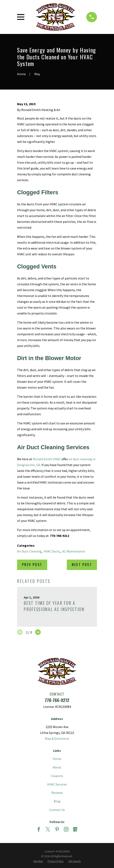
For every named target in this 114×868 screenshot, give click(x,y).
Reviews (57, 793)
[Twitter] (48, 829)
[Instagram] (66, 829)
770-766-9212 (57, 700)
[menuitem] (38, 861)
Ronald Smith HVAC (47, 459)
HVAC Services (57, 784)
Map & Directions (57, 738)
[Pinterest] (57, 829)
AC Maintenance (74, 551)
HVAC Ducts (52, 551)
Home (57, 759)
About (57, 767)
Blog (57, 801)
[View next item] (38, 632)
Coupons (57, 776)
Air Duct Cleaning (29, 551)
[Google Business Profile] (75, 829)
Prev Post (32, 565)
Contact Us (57, 810)
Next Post (82, 565)
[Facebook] (39, 829)
